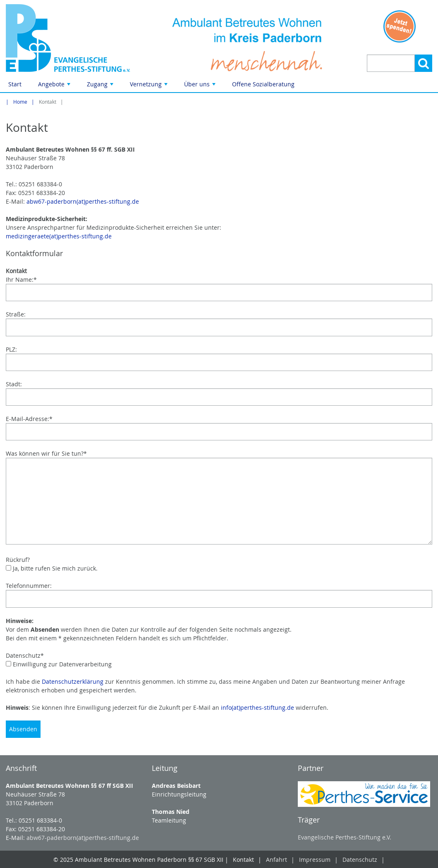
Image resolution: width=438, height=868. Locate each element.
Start (15, 84)
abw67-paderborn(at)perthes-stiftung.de (83, 201)
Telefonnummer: (29, 586)
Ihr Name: (21, 279)
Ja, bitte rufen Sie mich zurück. (52, 568)
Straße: (16, 314)
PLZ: (11, 349)
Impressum (315, 860)
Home (20, 102)
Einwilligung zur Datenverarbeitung (59, 664)
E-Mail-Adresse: (29, 419)
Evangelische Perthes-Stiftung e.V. (345, 837)
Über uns (201, 86)
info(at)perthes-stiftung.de (257, 707)
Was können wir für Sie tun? (46, 453)
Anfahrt (276, 860)
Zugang (101, 86)
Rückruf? (18, 560)
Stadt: (14, 384)
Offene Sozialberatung (263, 84)
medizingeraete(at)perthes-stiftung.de (59, 236)
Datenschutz (25, 655)
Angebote (55, 86)
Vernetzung (150, 86)
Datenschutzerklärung (73, 681)
